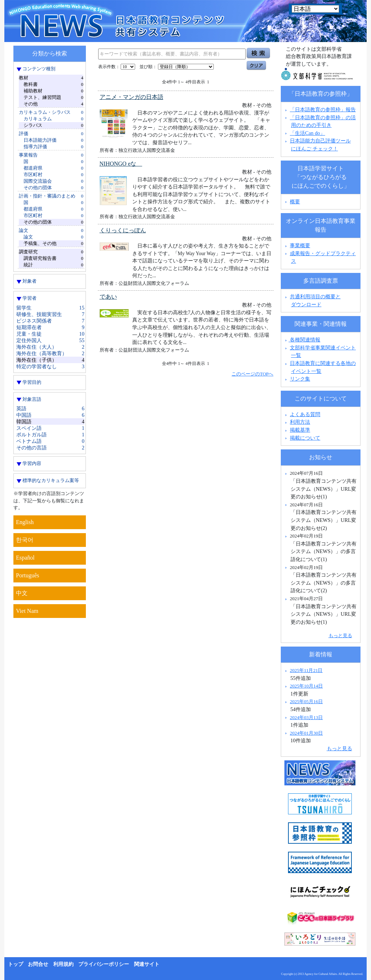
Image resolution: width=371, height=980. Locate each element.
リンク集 (300, 379)
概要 (295, 202)
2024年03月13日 (306, 717)
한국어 (25, 540)
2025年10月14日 (306, 686)
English (25, 522)
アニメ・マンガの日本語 (132, 97)
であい (108, 297)
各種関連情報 (302, 340)
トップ (16, 964)
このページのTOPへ (252, 374)
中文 (22, 593)
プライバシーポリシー (104, 964)
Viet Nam (27, 611)
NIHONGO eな (121, 164)
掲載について (305, 438)
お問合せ (38, 964)
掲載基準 (300, 430)
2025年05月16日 (306, 701)
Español (25, 558)
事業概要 (300, 245)
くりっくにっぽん (123, 230)
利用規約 (63, 964)
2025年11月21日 (306, 670)
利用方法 (300, 422)
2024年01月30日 (306, 733)
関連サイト (147, 964)
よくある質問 (305, 414)
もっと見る (340, 636)
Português (28, 575)
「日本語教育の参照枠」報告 (323, 109)
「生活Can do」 (307, 133)
